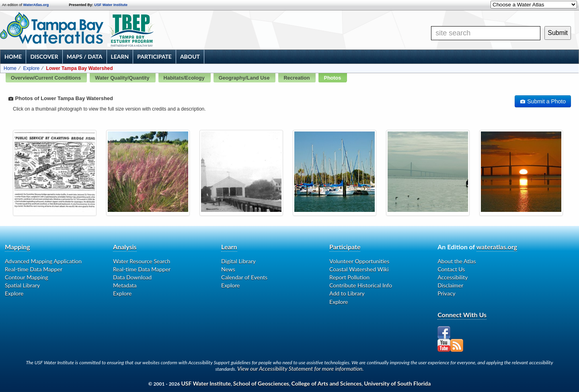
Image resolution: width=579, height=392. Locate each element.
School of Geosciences (261, 383)
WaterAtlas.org (36, 5)
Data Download (132, 277)
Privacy (447, 293)
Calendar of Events (244, 277)
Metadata (125, 285)
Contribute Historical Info (361, 285)
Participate (154, 56)
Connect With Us (462, 315)
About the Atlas (457, 261)
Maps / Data (85, 56)
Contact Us (451, 269)
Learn (120, 56)
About (190, 56)
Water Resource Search (142, 261)
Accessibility (453, 277)
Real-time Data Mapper (34, 269)
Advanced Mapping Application (43, 261)
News (228, 269)
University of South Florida (397, 383)
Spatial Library (22, 285)
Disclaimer (450, 285)
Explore (31, 68)
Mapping (17, 247)
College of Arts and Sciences (327, 383)
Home (13, 56)
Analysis (125, 247)
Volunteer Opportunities (359, 261)
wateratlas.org (497, 247)
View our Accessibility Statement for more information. (301, 368)
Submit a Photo (543, 101)
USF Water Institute (111, 5)
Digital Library (238, 261)
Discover (44, 56)
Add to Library (347, 293)
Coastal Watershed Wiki (359, 269)
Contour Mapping (27, 277)
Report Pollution (349, 277)
